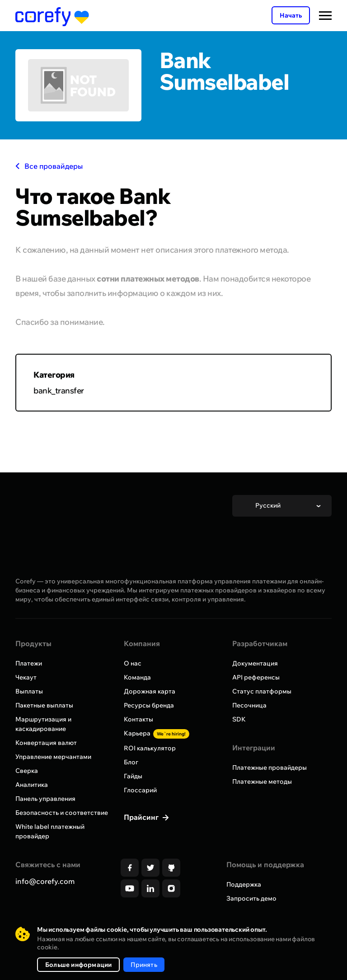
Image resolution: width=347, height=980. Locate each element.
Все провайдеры (49, 166)
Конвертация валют (46, 743)
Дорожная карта (150, 691)
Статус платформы (262, 691)
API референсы (256, 677)
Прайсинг (142, 817)
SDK (239, 719)
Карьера (157, 733)
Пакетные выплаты (44, 705)
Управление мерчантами (53, 757)
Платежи (29, 663)
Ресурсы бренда (149, 705)
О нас (133, 663)
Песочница (249, 705)
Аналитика (32, 785)
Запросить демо (251, 898)
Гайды (133, 776)
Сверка (27, 771)
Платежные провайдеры (270, 767)
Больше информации (78, 965)
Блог (131, 762)
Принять (144, 965)
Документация (255, 663)
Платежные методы (262, 781)
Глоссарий (140, 790)
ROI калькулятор (150, 748)
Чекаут (26, 677)
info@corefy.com (45, 881)
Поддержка (244, 884)
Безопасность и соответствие (62, 813)
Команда (137, 677)
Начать (291, 15)
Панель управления (45, 799)
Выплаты (29, 691)
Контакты (138, 719)
